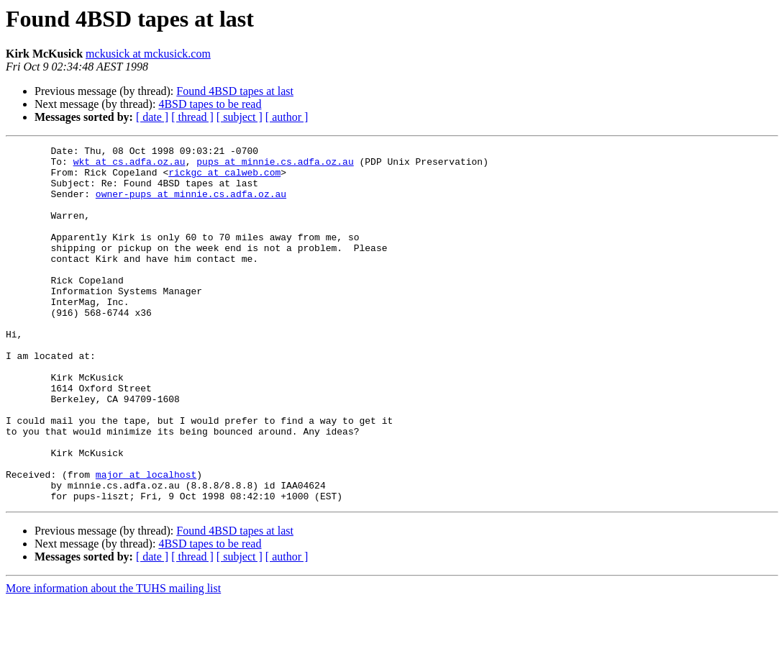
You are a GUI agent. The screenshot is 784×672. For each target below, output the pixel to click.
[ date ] (152, 117)
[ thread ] (192, 117)
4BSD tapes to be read (210, 104)
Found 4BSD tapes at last (235, 91)
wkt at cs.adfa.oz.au (129, 165)
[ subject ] (240, 117)
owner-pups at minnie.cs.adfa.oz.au (191, 204)
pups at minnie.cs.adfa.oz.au (275, 165)
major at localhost (146, 541)
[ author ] (287, 117)
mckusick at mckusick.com (148, 54)
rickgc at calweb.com (224, 178)
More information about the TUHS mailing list (113, 659)
